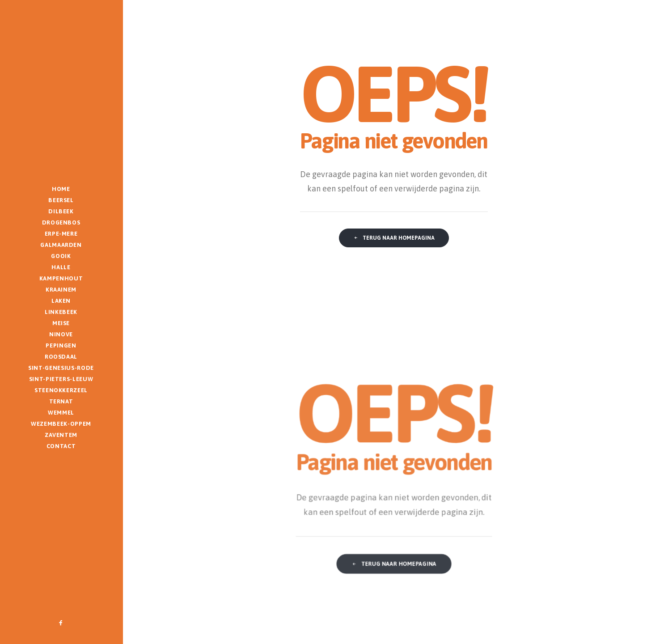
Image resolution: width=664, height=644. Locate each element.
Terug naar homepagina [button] (394, 238)
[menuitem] (61, 623)
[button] (61, 623)
